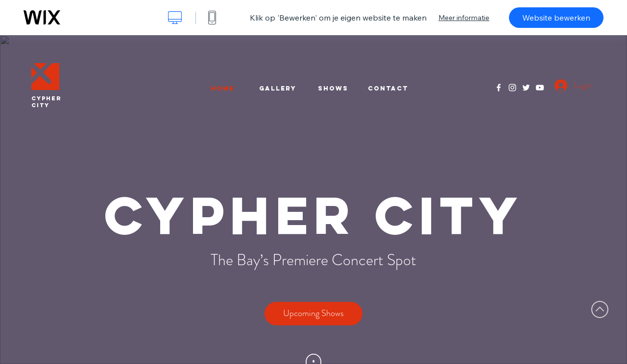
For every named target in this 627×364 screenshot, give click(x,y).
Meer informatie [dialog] (464, 18)
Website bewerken (556, 18)
